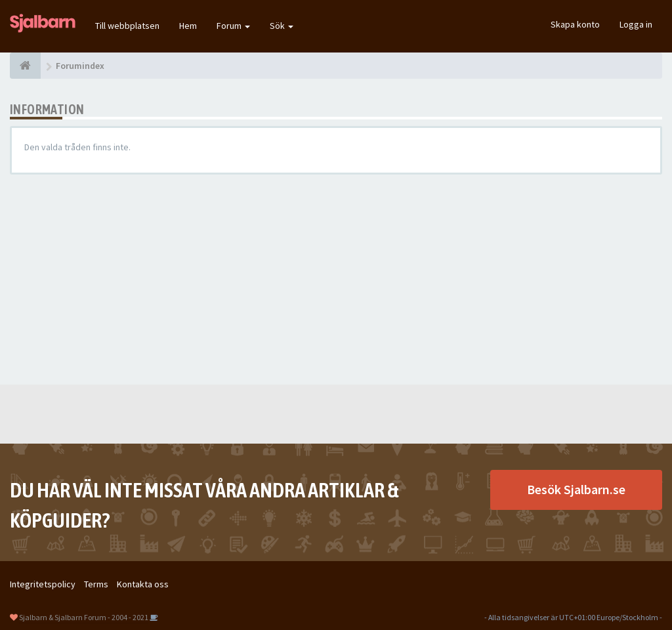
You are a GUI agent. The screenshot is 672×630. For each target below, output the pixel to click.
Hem (188, 26)
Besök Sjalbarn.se (576, 489)
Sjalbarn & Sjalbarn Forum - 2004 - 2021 (84, 617)
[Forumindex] (25, 66)
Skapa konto (575, 24)
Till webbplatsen (127, 26)
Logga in (636, 24)
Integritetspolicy (43, 584)
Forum (233, 26)
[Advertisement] (336, 280)
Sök (282, 26)
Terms (96, 584)
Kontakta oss (143, 584)
